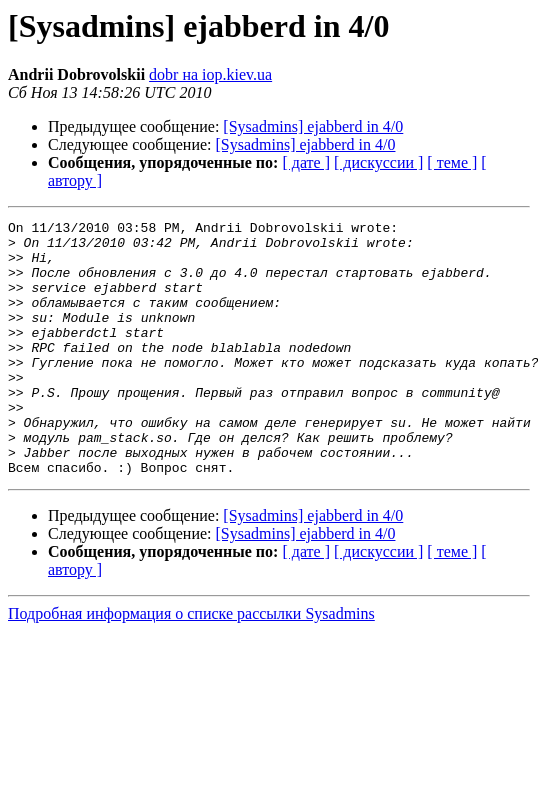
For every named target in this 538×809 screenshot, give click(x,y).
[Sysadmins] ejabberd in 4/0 (313, 126)
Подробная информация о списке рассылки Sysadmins (191, 664)
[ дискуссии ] (378, 162)
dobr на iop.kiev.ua (210, 74)
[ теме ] (452, 162)
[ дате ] (306, 162)
